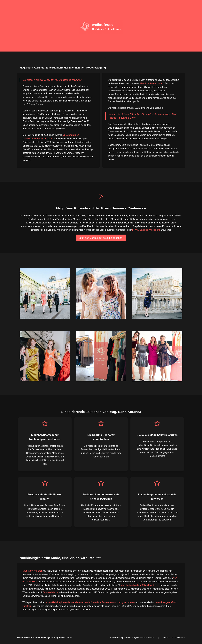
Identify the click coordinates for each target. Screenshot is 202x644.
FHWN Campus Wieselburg (146, 230)
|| (158, 638)
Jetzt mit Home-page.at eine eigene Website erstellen (132, 638)
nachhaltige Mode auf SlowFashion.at (140, 585)
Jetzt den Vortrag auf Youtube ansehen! (101, 238)
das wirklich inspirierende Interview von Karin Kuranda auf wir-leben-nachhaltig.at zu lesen (90, 602)
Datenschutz (167, 638)
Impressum (180, 638)
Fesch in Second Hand (152, 83)
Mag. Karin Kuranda (32, 571)
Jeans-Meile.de (51, 592)
